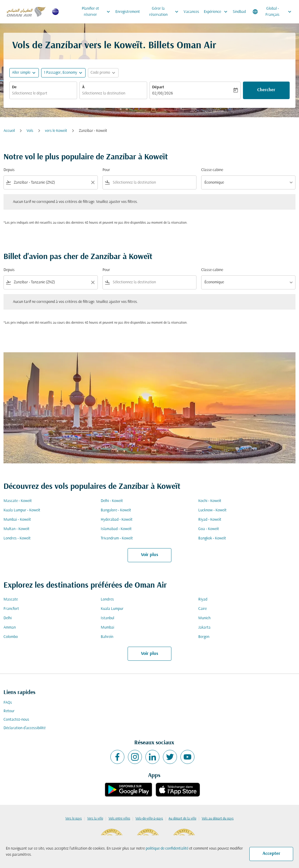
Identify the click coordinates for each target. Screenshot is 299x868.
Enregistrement (128, 12)
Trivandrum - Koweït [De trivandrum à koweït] (117, 538)
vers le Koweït (56, 131)
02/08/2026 (162, 93)
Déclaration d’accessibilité (25, 728)
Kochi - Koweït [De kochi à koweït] (210, 501)
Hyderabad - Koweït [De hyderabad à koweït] (117, 520)
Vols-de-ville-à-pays (149, 819)
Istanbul (107, 618)
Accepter (271, 854)
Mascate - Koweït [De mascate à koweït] (18, 501)
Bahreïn (107, 637)
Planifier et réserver (97, 12)
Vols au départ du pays (218, 819)
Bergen (204, 637)
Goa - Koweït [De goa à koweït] (209, 529)
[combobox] (43, 93)
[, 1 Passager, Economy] (60, 73)
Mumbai (107, 628)
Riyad (203, 599)
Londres (107, 599)
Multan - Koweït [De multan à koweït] (16, 529)
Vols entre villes (119, 819)
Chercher (266, 90)
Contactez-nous (16, 720)
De (14, 87)
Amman (10, 628)
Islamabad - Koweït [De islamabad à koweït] (116, 529)
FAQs (8, 703)
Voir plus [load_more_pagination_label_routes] (150, 555)
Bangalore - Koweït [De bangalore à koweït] (116, 510)
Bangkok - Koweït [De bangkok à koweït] (212, 538)
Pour (106, 170)
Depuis (9, 170)
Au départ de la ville (182, 819)
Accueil (9, 131)
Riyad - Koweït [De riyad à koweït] (210, 520)
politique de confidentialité (167, 849)
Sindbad (239, 12)
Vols (30, 131)
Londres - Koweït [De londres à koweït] (17, 538)
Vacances (191, 12)
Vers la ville (95, 819)
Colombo (11, 637)
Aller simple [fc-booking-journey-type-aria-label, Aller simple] (21, 73)
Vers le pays (74, 819)
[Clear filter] (93, 182)
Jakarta (204, 628)
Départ (158, 87)
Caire (202, 609)
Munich (204, 618)
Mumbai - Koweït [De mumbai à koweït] (17, 520)
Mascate (11, 599)
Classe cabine (212, 170)
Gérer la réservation (165, 12)
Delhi (8, 618)
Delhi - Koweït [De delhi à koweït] (112, 501)
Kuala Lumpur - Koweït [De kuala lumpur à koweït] (22, 510)
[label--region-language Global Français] (272, 12)
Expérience (217, 12)
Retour (9, 711)
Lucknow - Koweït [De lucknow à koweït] (212, 510)
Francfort (11, 609)
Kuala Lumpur (112, 609)
